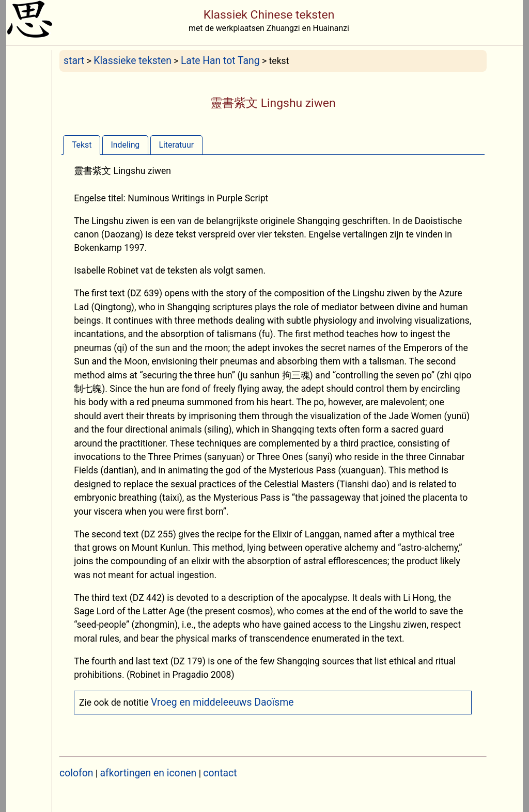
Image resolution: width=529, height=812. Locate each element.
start (74, 61)
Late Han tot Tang (220, 61)
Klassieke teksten (133, 61)
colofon (76, 773)
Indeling (126, 145)
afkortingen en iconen (149, 773)
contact (220, 773)
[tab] (82, 145)
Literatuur (176, 145)
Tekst (82, 145)
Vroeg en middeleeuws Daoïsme (222, 702)
